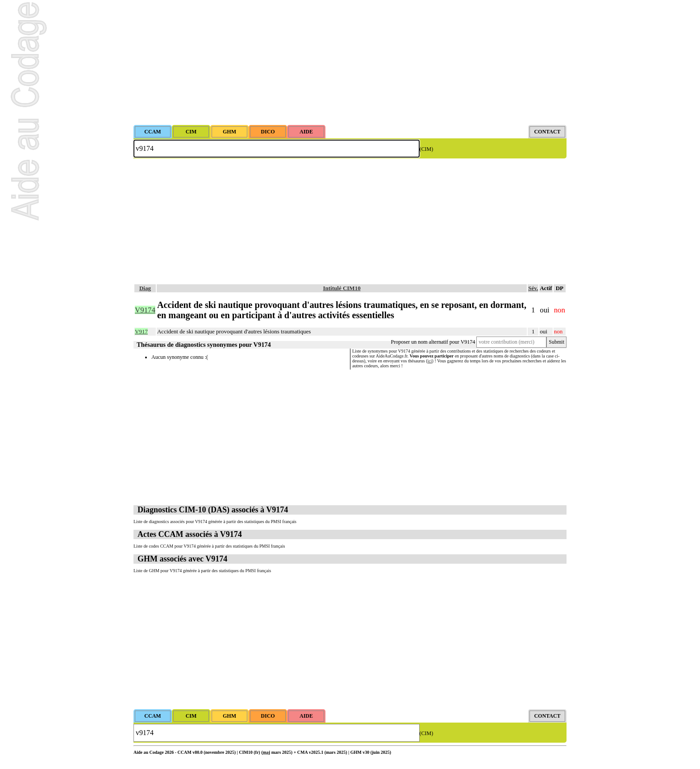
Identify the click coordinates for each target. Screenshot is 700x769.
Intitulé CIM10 (342, 288)
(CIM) (427, 149)
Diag (145, 288)
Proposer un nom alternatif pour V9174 (433, 342)
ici (430, 361)
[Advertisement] (350, 62)
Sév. (533, 288)
